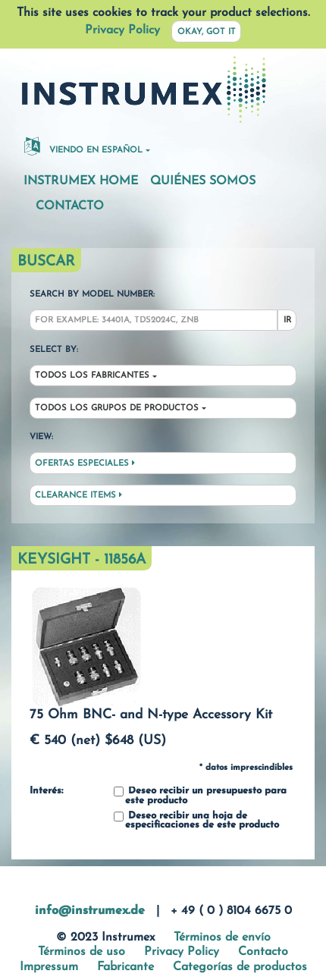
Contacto (70, 206)
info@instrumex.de (90, 911)
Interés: (46, 791)
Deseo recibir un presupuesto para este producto (200, 796)
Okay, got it (207, 32)
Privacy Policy (122, 30)
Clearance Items (78, 495)
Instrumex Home (81, 181)
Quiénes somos (203, 181)
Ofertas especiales (85, 463)
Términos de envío (222, 938)
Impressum (49, 967)
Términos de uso (81, 952)
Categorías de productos (240, 967)
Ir (287, 320)
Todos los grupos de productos (117, 408)
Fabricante (125, 967)
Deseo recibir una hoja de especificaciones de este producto (196, 821)
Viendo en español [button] (83, 146)
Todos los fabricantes (92, 376)
